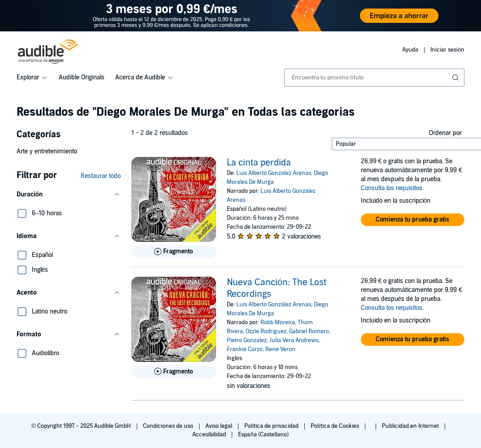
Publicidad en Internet (411, 426)
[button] (69, 195)
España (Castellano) (263, 435)
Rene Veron (280, 349)
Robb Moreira (278, 322)
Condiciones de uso (169, 426)
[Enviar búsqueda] (456, 78)
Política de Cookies (336, 426)
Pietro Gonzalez (247, 340)
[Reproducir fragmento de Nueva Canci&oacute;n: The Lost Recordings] (174, 372)
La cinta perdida (259, 163)
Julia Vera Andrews (294, 340)
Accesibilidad (210, 435)
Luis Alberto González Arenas (274, 173)
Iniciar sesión (447, 50)
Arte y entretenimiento (47, 151)
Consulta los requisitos (392, 188)
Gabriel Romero (309, 331)
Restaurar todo (101, 176)
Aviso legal (219, 426)
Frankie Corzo (245, 349)
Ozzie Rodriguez (266, 331)
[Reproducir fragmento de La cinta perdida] (174, 252)
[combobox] (375, 78)
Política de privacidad (272, 426)
